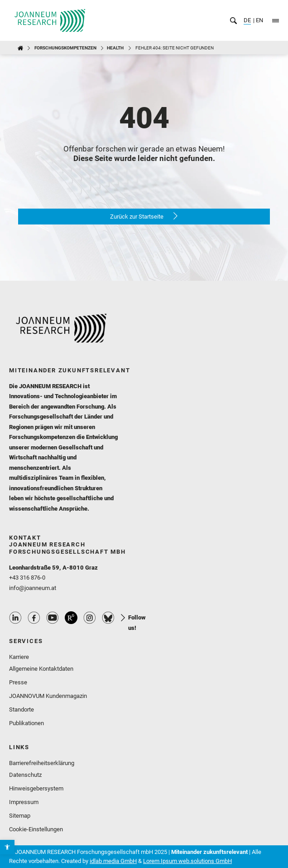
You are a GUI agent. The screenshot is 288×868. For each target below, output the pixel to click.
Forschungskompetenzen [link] (65, 48)
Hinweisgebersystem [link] (36, 788)
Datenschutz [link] (25, 775)
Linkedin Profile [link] (15, 618)
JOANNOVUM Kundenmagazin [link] (48, 696)
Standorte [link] (22, 710)
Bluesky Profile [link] (108, 618)
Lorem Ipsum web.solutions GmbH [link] (187, 861)
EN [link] (259, 20)
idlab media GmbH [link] (113, 861)
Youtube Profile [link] (53, 618)
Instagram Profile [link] (90, 618)
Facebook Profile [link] (34, 618)
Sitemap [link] (20, 816)
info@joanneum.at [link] (33, 588)
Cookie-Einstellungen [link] (36, 829)
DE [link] (247, 20)
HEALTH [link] (115, 48)
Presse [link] (18, 682)
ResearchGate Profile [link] (71, 618)
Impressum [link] (24, 802)
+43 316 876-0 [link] (27, 578)
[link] (7, 847)
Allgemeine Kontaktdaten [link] (41, 669)
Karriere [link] (19, 657)
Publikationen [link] (26, 723)
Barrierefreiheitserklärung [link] (42, 763)
